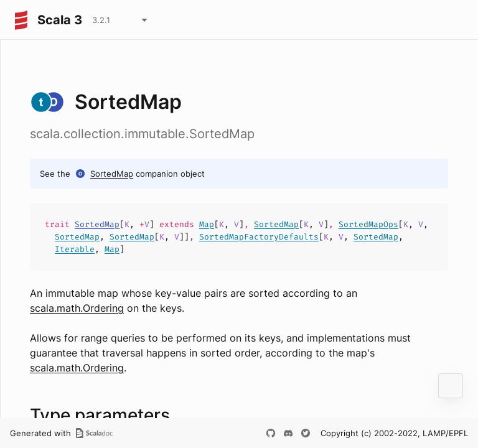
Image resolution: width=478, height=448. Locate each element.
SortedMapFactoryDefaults (259, 237)
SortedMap (112, 174)
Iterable (75, 249)
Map (207, 224)
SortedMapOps (368, 224)
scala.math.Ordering (77, 308)
